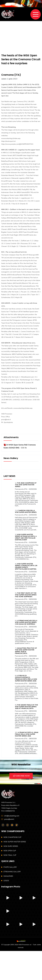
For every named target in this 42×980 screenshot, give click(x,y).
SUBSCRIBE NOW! (21, 776)
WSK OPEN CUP (10, 851)
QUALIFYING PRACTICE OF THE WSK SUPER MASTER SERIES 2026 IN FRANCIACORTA (26, 651)
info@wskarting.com (12, 816)
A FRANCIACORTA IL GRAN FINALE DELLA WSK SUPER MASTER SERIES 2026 (27, 734)
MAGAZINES (8, 876)
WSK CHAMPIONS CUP (12, 837)
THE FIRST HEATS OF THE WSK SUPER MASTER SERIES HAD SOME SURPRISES (26, 595)
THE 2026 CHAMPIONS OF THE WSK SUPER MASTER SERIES (26, 485)
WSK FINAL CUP (10, 855)
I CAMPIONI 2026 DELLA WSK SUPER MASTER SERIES (26, 511)
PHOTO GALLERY (10, 867)
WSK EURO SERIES (11, 846)
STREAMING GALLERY (12, 872)
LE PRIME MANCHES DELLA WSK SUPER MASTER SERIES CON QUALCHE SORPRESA (26, 622)
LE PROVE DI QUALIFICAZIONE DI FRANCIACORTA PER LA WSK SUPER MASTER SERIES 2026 (26, 678)
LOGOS (6, 881)
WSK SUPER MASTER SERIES (15, 842)
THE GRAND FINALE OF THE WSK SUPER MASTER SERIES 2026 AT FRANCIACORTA (26, 707)
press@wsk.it (9, 819)
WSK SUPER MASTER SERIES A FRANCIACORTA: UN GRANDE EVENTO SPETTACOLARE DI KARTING (26, 566)
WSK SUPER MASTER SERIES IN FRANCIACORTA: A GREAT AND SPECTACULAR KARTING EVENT (26, 537)
